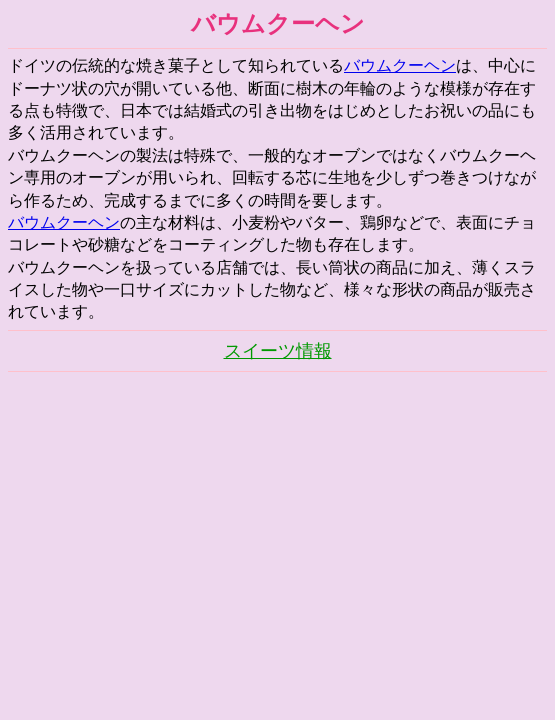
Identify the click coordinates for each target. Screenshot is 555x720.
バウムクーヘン (400, 65)
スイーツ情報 (278, 351)
